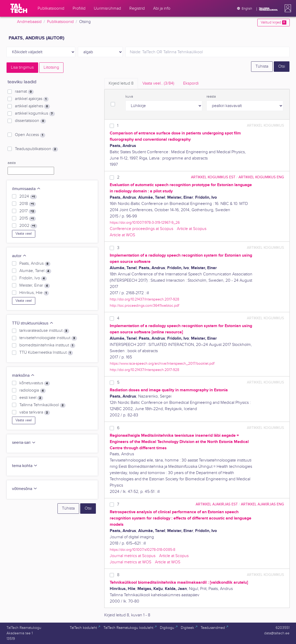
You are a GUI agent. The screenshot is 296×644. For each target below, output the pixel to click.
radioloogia (32, 391)
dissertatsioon (30, 121)
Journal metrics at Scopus (133, 556)
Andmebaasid (29, 22)
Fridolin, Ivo (33, 278)
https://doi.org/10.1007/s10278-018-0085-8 (143, 550)
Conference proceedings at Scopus (141, 229)
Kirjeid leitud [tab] (121, 83)
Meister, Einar (34, 286)
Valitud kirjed (273, 22)
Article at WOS (122, 235)
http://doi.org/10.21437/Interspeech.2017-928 (144, 299)
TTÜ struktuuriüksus (33, 323)
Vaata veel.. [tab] (158, 83)
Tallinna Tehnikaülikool (42, 405)
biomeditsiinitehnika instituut (47, 345)
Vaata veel (24, 234)
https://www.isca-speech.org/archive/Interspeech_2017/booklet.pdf (162, 364)
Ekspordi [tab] (191, 83)
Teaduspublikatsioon (36, 149)
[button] (287, 8)
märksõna (23, 376)
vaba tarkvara (34, 412)
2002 (28, 226)
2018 (27, 204)
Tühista (262, 66)
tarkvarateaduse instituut (44, 331)
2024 (28, 197)
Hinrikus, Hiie (34, 293)
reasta (211, 97)
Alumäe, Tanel (35, 271)
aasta (12, 163)
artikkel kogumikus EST (213, 177)
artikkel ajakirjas (32, 99)
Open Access (30, 135)
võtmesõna (25, 489)
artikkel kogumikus (35, 114)
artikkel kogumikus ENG (261, 177)
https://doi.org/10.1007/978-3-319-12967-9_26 (145, 223)
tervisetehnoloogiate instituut (48, 338)
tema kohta (25, 466)
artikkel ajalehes (32, 106)
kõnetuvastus (34, 383)
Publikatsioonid (60, 22)
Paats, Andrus (35, 264)
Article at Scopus (192, 229)
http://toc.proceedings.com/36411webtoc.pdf (144, 306)
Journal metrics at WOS (130, 562)
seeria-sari (24, 443)
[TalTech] (19, 8)
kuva (129, 97)
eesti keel (31, 398)
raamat (24, 92)
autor (19, 256)
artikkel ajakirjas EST (217, 504)
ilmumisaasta (26, 189)
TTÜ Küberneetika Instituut (46, 353)
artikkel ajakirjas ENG (262, 504)
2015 (27, 218)
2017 (28, 211)
